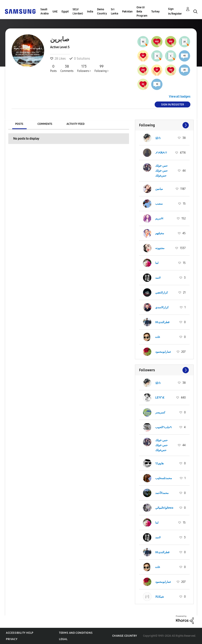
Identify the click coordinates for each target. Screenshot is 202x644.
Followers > (84, 68)
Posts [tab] (19, 124)
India (90, 12)
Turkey (155, 12)
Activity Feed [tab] (75, 124)
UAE (55, 12)
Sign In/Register (175, 11)
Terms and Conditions (76, 633)
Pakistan (127, 12)
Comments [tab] (45, 124)
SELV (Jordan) (78, 11)
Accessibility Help (20, 633)
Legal (63, 639)
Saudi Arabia (44, 11)
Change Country (125, 636)
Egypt (65, 12)
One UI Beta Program (142, 12)
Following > (101, 68)
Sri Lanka (115, 11)
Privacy (12, 639)
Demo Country (102, 11)
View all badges (180, 96)
